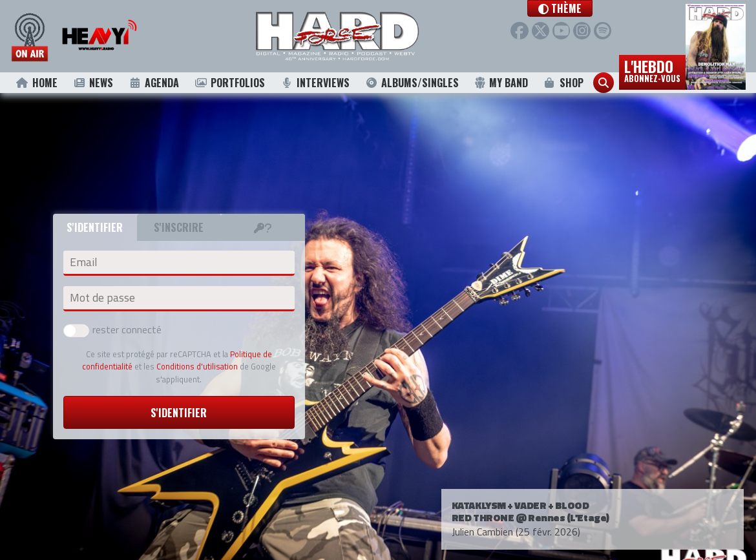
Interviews (315, 83)
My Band (501, 83)
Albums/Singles (412, 83)
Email (83, 262)
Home (37, 83)
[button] (578, 8)
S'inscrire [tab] (179, 227)
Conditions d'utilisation (197, 366)
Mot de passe (102, 298)
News (93, 83)
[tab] (263, 227)
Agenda (153, 83)
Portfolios (229, 83)
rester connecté (112, 329)
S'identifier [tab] (95, 227)
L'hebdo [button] (652, 70)
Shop (563, 83)
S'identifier (179, 413)
